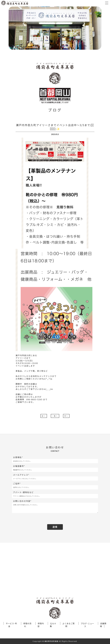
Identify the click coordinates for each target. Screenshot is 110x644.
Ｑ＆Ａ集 (53, 625)
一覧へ (55, 416)
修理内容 (41, 625)
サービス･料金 (11, 625)
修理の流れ (27, 625)
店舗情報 (103, 625)
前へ (44, 416)
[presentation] (55, 519)
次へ (66, 416)
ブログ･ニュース (87, 625)
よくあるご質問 (69, 625)
